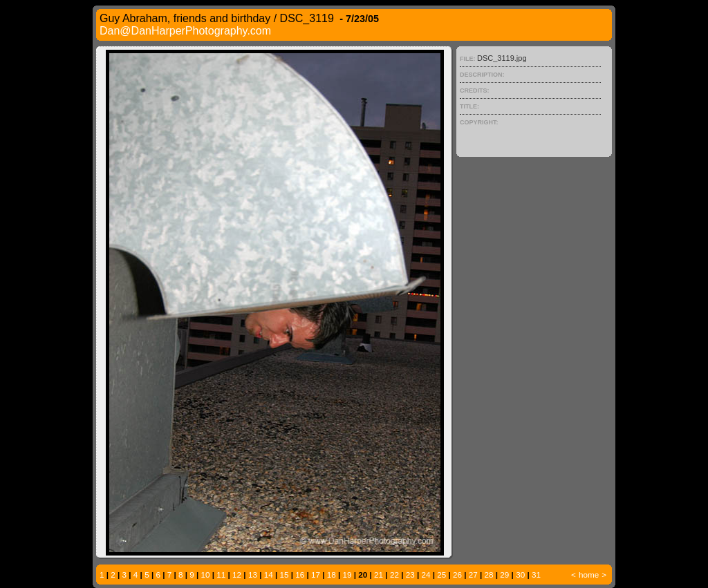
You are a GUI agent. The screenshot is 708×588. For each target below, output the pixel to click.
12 (237, 575)
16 (300, 575)
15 (284, 575)
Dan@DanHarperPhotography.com (185, 31)
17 (316, 575)
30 (520, 575)
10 (206, 575)
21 (379, 575)
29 (504, 575)
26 (457, 575)
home (589, 575)
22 (394, 575)
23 (410, 575)
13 (253, 575)
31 (536, 575)
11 (221, 575)
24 (426, 575)
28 (489, 575)
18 (332, 575)
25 (441, 575)
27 (473, 575)
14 (269, 575)
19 (347, 575)
